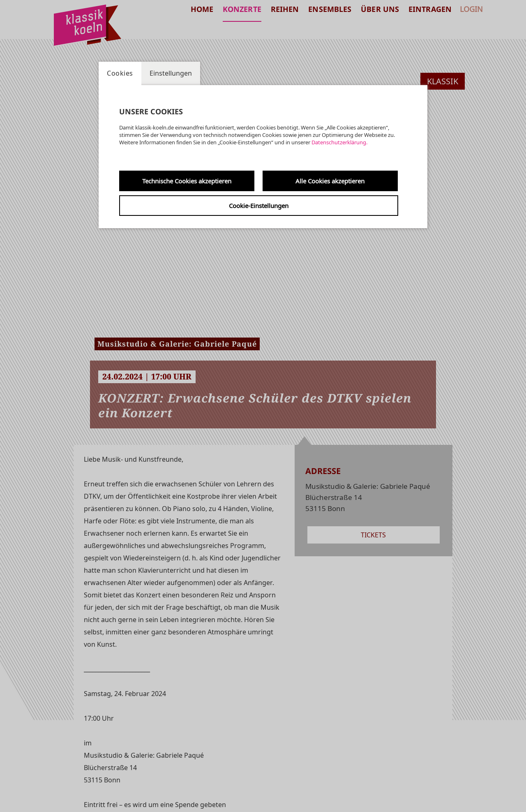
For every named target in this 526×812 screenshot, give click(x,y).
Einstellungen (171, 73)
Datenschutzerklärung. (339, 142)
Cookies (120, 73)
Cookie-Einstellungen (259, 206)
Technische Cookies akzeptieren (187, 181)
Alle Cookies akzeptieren (330, 181)
